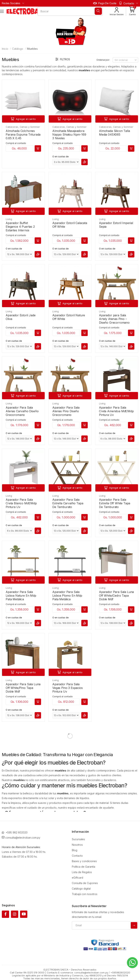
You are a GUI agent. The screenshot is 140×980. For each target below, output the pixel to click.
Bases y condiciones (84, 861)
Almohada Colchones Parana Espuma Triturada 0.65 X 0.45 (23, 134)
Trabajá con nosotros (85, 894)
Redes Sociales (11, 3)
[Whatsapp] (132, 963)
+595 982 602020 (15, 832)
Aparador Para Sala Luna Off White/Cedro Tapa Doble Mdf (116, 596)
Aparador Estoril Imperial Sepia (116, 225)
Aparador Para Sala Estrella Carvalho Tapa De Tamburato (68, 503)
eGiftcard (77, 878)
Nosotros (77, 845)
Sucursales (78, 839)
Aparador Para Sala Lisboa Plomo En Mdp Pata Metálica (67, 596)
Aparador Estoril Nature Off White (69, 317)
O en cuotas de (61, 157)
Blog (75, 850)
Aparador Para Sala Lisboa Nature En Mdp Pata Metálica (21, 596)
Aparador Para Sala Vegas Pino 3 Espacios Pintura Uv (68, 688)
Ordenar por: (103, 60)
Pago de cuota (105, 3)
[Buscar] (98, 11)
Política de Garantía (83, 867)
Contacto (77, 856)
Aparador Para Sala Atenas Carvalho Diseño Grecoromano (22, 411)
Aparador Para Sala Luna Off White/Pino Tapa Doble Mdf (23, 688)
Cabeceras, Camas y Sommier (23, 127)
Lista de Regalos (82, 872)
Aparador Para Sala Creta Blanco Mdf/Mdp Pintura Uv (21, 503)
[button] (132, 11)
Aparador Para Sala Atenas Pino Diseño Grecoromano (66, 411)
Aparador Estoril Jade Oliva (21, 317)
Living (9, 219)
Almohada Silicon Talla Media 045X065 (114, 133)
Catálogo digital (81, 889)
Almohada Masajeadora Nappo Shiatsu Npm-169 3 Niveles (69, 134)
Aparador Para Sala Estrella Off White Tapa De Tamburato (115, 503)
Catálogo (18, 49)
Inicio (5, 49)
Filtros (63, 59)
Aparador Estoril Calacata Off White (70, 225)
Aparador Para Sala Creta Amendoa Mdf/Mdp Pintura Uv (116, 411)
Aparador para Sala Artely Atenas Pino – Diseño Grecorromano (114, 319)
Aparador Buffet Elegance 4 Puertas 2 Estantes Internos (20, 227)
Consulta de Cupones (85, 883)
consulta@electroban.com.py (21, 838)
